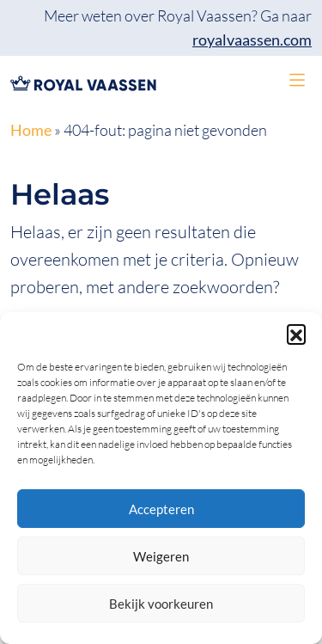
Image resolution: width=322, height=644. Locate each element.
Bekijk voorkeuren (161, 604)
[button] (296, 334)
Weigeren (161, 556)
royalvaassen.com (252, 40)
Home (31, 130)
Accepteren (161, 509)
